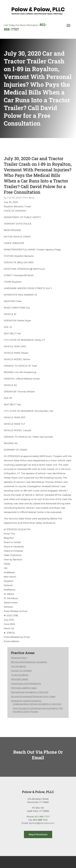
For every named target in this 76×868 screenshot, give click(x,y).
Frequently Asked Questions (26, 701)
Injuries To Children (21, 671)
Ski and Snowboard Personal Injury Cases (33, 697)
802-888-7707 (42, 817)
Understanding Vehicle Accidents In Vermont (37, 704)
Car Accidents (18, 666)
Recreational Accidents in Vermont (30, 692)
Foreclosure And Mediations (26, 684)
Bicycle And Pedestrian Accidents (29, 662)
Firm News (29, 198)
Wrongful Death (20, 679)
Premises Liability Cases (24, 688)
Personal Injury (19, 658)
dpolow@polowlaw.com (42, 823)
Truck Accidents (20, 675)
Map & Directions (38, 834)
